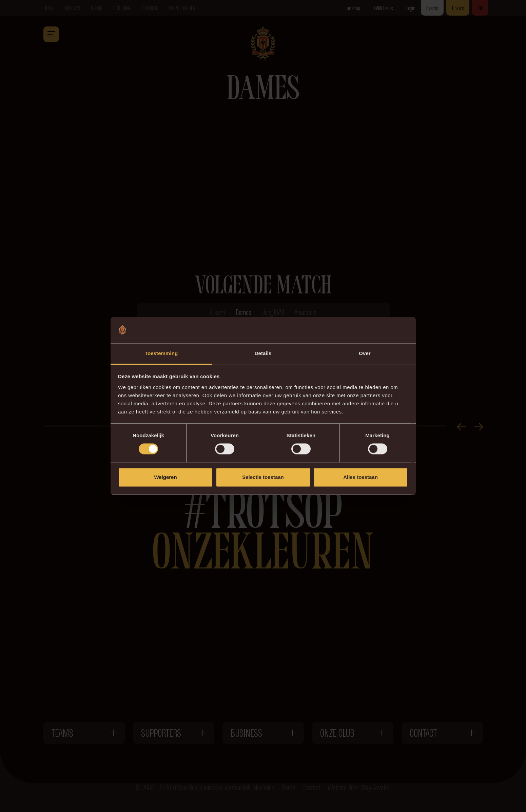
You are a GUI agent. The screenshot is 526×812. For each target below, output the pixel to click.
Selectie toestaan (263, 477)
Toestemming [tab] (161, 353)
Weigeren (165, 477)
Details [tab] (263, 353)
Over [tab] (365, 353)
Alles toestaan (361, 477)
